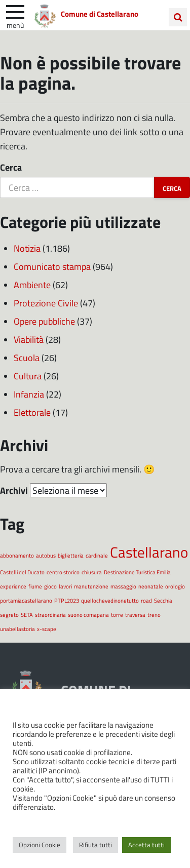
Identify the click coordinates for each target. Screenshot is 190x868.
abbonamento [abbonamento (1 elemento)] (17, 555)
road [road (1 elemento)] (146, 600)
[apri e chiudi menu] (15, 11)
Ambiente (32, 285)
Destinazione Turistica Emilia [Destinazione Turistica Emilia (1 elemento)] (137, 572)
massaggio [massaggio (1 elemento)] (123, 586)
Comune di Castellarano (100, 14)
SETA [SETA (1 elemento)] (27, 615)
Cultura (28, 376)
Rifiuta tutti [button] (96, 845)
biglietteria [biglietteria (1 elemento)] (71, 555)
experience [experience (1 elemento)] (13, 586)
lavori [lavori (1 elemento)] (65, 586)
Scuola (27, 358)
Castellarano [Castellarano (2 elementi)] (149, 552)
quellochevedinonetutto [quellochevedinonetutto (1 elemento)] (110, 600)
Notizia (27, 248)
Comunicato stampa (52, 266)
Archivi (14, 490)
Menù (15, 25)
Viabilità (29, 339)
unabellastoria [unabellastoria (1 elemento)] (17, 629)
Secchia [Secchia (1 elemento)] (163, 600)
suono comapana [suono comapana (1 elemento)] (88, 615)
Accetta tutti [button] (146, 845)
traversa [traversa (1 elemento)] (135, 615)
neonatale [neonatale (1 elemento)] (151, 586)
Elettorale (32, 412)
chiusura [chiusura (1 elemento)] (92, 572)
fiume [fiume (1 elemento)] (35, 586)
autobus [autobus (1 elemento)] (46, 555)
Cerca (11, 167)
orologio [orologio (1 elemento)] (175, 586)
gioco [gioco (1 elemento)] (50, 586)
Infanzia (29, 394)
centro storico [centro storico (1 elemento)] (63, 572)
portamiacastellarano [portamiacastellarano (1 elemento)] (26, 600)
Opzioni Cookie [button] (40, 845)
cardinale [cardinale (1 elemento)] (97, 555)
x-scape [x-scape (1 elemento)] (47, 629)
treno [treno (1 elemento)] (154, 615)
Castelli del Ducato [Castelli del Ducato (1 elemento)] (22, 572)
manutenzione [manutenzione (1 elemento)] (91, 586)
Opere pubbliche (44, 321)
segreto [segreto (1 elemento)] (9, 615)
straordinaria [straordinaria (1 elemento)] (50, 615)
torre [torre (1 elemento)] (117, 615)
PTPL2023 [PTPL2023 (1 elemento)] (67, 600)
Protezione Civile (46, 303)
